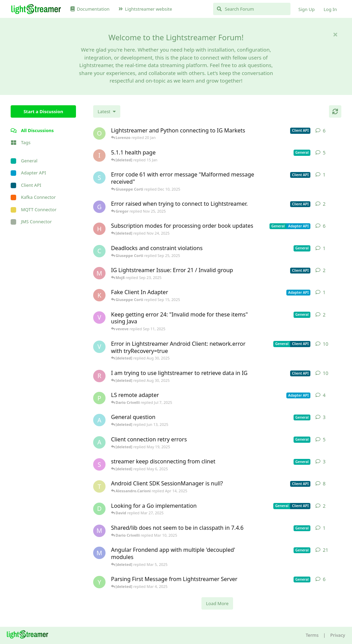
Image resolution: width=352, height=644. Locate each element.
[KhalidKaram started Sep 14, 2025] (99, 295)
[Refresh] (335, 111)
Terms (312, 635)
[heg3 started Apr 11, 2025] (99, 229)
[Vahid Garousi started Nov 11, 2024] (99, 347)
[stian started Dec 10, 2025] (99, 178)
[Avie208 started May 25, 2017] (99, 420)
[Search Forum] (252, 9)
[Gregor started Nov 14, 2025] (99, 207)
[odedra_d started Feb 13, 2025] (99, 133)
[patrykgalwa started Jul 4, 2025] (99, 398)
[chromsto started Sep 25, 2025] (99, 251)
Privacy (338, 635)
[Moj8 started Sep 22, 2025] (99, 273)
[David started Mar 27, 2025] (99, 509)
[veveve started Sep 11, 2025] (99, 318)
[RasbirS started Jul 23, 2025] (99, 376)
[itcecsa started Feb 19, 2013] (99, 155)
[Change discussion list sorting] (107, 111)
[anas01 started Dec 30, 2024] (99, 442)
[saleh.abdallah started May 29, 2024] (99, 464)
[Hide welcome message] (335, 34)
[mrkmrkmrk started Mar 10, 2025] (99, 531)
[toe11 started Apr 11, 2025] (99, 486)
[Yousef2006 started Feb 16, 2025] (99, 582)
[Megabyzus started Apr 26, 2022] (99, 553)
